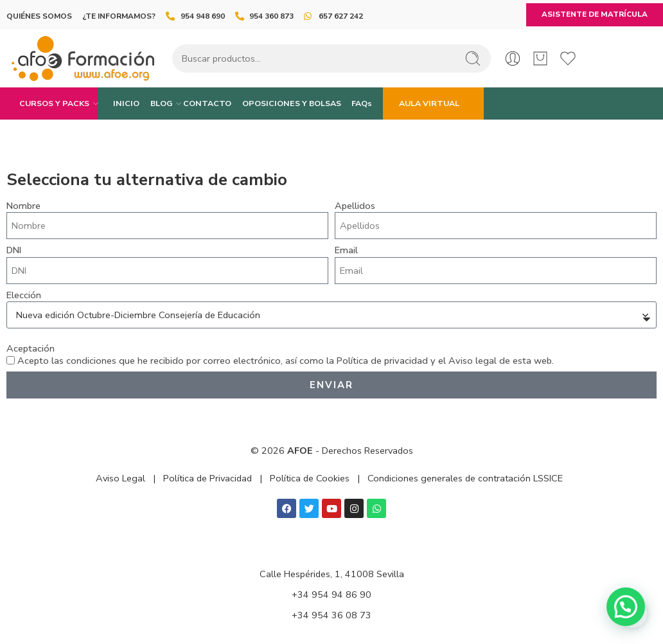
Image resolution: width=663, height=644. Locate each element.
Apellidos (355, 206)
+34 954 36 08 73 (331, 615)
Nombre (23, 206)
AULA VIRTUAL (429, 103)
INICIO (126, 103)
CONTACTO (207, 103)
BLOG (161, 103)
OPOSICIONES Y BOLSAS (292, 103)
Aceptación (31, 349)
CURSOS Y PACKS (54, 103)
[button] (626, 607)
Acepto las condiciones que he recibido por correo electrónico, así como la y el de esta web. (286, 361)
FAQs (362, 103)
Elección (24, 295)
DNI (14, 250)
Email (346, 250)
